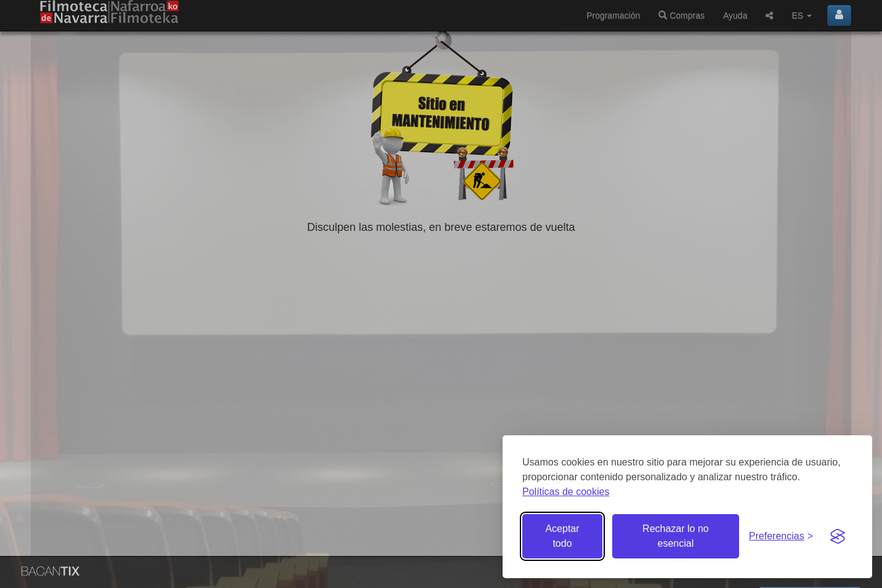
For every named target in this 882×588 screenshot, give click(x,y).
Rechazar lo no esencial (676, 536)
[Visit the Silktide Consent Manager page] (838, 536)
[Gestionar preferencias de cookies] (781, 537)
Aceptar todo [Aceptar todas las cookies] (562, 536)
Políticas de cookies (566, 492)
